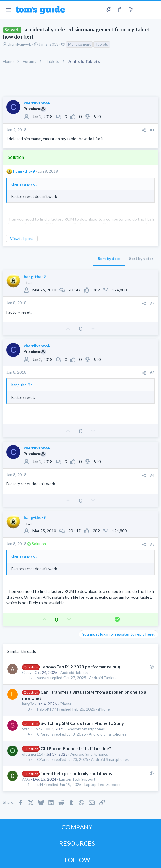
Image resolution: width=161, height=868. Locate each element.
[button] (9, 10)
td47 (41, 785)
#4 (152, 475)
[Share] (144, 130)
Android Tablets (74, 673)
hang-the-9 (24, 171)
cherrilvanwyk (19, 44)
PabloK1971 (48, 709)
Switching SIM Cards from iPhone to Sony (82, 723)
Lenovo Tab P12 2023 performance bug (80, 667)
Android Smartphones (86, 729)
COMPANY (77, 827)
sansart (43, 678)
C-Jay (27, 673)
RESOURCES (77, 843)
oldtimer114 (33, 754)
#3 (152, 373)
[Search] (153, 10)
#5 (152, 544)
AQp (26, 779)
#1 (152, 130)
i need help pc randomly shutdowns (76, 773)
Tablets (102, 44)
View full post (22, 239)
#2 (152, 303)
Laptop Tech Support (77, 779)
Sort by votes (141, 259)
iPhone (66, 704)
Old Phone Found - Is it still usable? (76, 748)
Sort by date (109, 259)
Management (79, 44)
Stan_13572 (32, 729)
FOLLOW (77, 860)
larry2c (28, 704)
